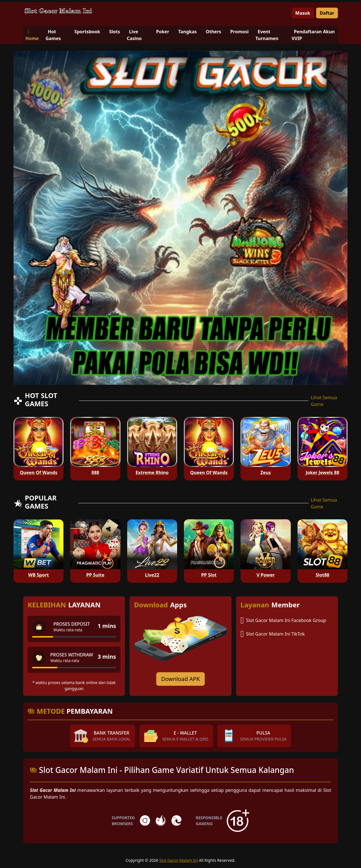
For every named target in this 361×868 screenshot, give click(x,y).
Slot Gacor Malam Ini (179, 860)
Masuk (303, 13)
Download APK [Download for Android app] (180, 679)
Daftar (327, 13)
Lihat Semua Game (324, 401)
